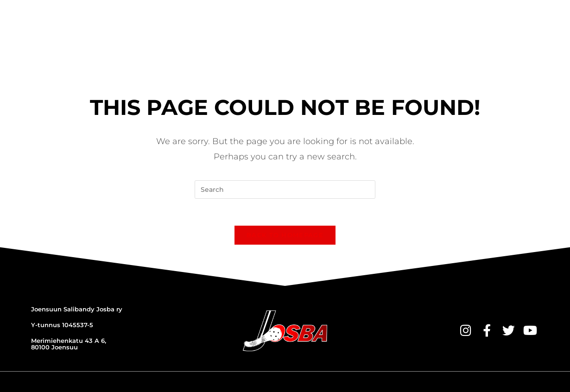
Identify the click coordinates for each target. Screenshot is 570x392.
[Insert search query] (285, 156)
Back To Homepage (285, 203)
